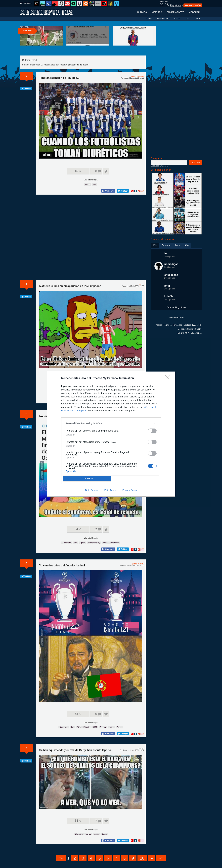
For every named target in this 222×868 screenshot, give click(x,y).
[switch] (152, 431)
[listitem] (111, 423)
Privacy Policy (130, 490)
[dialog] (111, 434)
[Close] (169, 378)
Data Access (111, 490)
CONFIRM (87, 478)
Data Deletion (92, 490)
